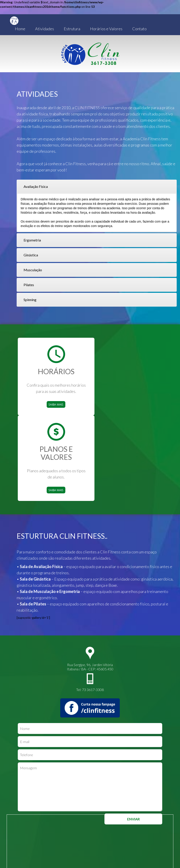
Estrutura (72, 29)
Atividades (45, 29)
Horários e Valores (106, 29)
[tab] (97, 187)
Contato (139, 29)
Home (20, 29)
